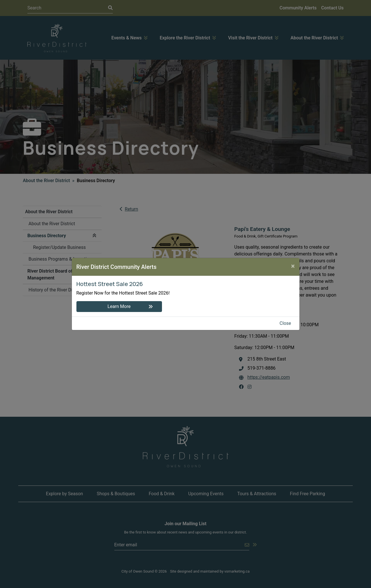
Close (285, 323)
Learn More (119, 306)
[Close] (293, 266)
